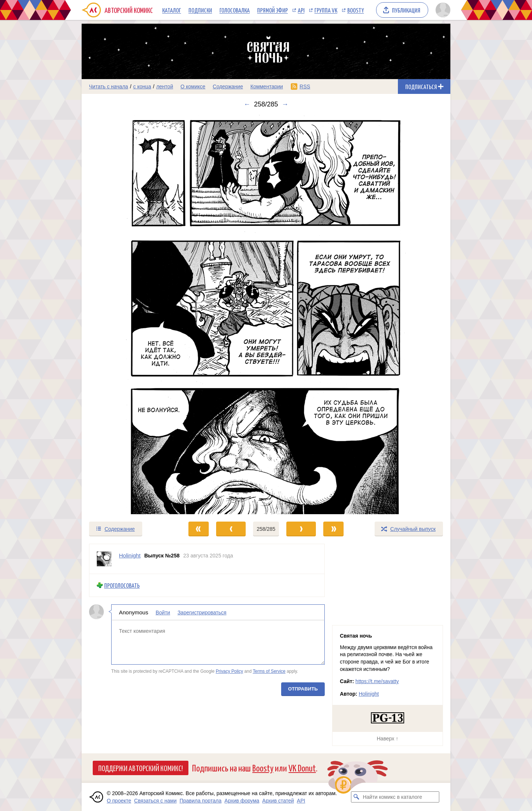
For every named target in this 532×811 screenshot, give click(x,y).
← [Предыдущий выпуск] (247, 104)
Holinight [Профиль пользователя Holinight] (130, 555)
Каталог (172, 10)
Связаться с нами (155, 801)
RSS (305, 86)
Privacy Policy (229, 671)
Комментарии (267, 86)
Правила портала (201, 801)
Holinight (369, 694)
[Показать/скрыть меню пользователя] (442, 10)
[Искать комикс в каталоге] (357, 797)
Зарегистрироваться (202, 612)
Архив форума (242, 801)
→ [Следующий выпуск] (285, 104)
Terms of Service (269, 671)
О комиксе (193, 86)
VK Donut (302, 768)
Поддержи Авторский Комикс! (141, 768)
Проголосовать (122, 585)
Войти (163, 612)
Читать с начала (109, 86)
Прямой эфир (272, 10)
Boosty (356, 10)
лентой (165, 86)
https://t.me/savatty (377, 681)
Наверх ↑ (388, 739)
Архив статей (278, 801)
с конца (142, 86)
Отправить (303, 688)
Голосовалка (235, 10)
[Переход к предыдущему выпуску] (128, 315)
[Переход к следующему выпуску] (266, 315)
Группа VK (326, 10)
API (301, 10)
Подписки (200, 10)
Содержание (228, 86)
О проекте (119, 801)
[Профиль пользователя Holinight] (104, 559)
